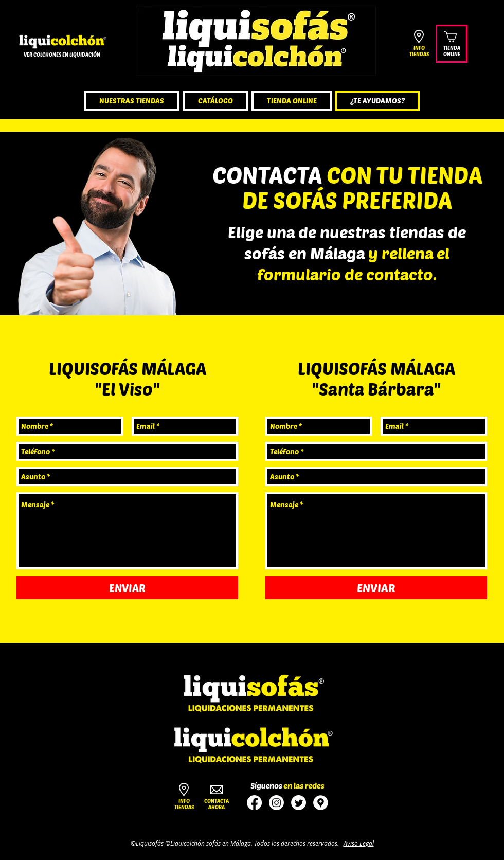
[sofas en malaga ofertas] (276, 803)
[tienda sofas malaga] (254, 803)
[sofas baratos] (299, 803)
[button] (215, 101)
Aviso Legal (359, 843)
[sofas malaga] (321, 803)
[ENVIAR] (127, 588)
